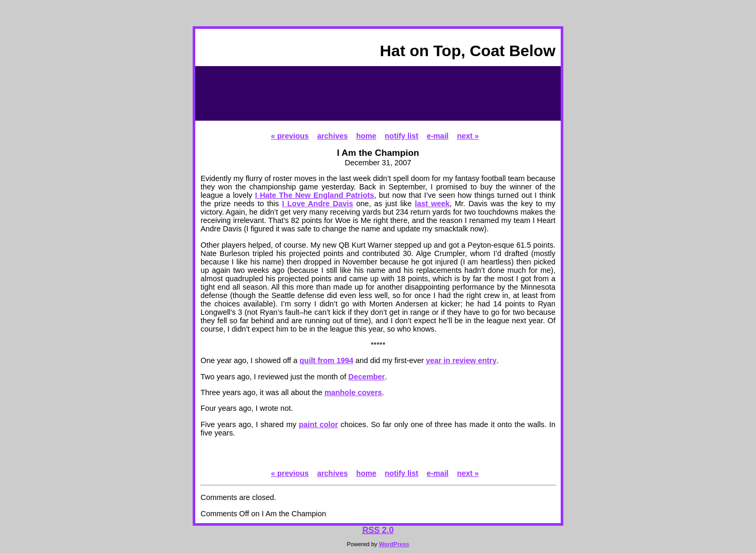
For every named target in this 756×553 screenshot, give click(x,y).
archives (332, 136)
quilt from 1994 (327, 360)
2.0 (378, 530)
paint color (318, 424)
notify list (402, 136)
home (366, 136)
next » (468, 136)
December (367, 377)
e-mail (438, 136)
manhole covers (353, 392)
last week (432, 204)
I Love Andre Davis (317, 204)
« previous (290, 136)
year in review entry (461, 360)
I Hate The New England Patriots (315, 195)
